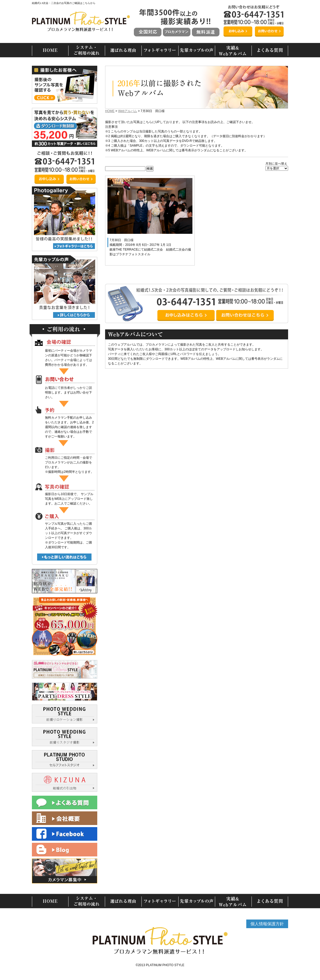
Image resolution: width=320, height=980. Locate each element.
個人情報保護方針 (267, 924)
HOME (110, 111)
